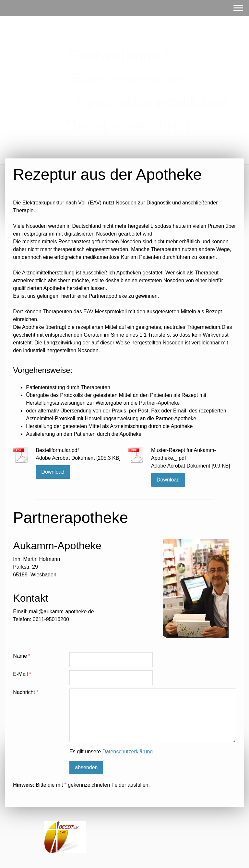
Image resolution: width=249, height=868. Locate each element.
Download (53, 472)
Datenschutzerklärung (128, 752)
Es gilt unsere (111, 752)
